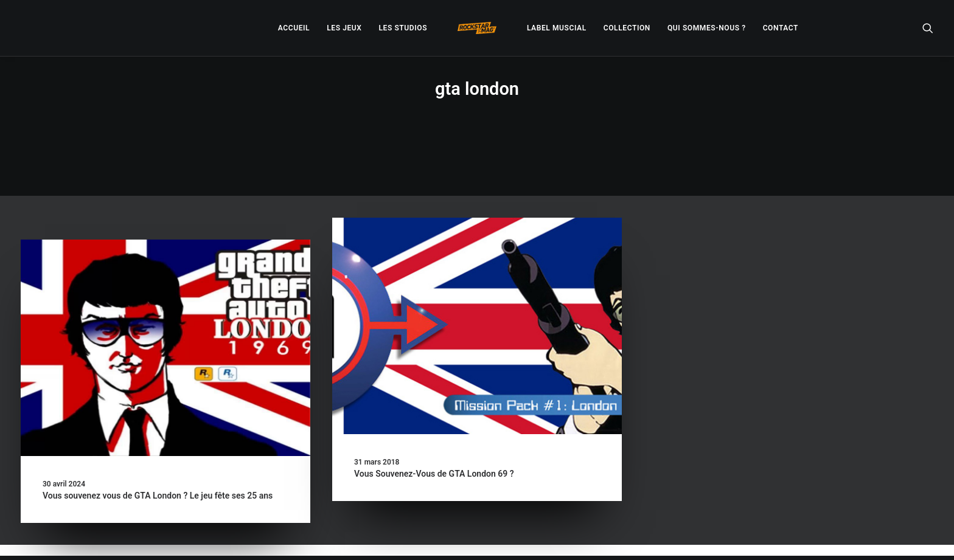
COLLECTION (627, 28)
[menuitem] (294, 28)
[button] (928, 28)
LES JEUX (344, 28)
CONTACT (781, 28)
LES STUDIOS (403, 28)
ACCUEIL (294, 28)
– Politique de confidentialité (402, 536)
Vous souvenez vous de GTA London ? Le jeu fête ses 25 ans (158, 453)
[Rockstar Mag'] (477, 28)
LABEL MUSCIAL (557, 28)
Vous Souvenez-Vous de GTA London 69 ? (434, 431)
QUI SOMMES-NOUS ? (707, 28)
